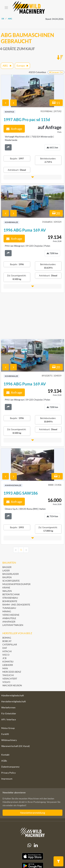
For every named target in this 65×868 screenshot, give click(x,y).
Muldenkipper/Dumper (16, 584)
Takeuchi (8, 675)
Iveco (6, 655)
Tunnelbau (9, 608)
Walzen (7, 591)
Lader (6, 570)
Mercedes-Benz (12, 672)
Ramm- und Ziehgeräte (16, 605)
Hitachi (7, 651)
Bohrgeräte (10, 601)
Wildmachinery (9, 740)
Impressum (7, 779)
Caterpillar (10, 644)
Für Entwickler (9, 713)
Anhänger (9, 622)
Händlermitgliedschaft (13, 695)
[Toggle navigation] (6, 8)
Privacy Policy (8, 773)
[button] (32, 177)
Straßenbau (10, 598)
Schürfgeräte (11, 581)
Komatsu (8, 662)
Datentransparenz (10, 767)
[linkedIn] (36, 845)
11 (56, 103)
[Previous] (16, 550)
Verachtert (10, 679)
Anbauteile (9, 618)
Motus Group (8, 728)
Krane (6, 588)
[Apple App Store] (32, 856)
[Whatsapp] (29, 845)
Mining (7, 611)
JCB (4, 658)
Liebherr (8, 665)
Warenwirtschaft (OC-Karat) (15, 746)
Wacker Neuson (12, 685)
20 (56, 213)
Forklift (5, 734)
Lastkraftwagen (13, 625)
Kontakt (5, 755)
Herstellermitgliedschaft (14, 701)
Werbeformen (8, 707)
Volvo (6, 682)
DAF (5, 648)
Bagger (7, 567)
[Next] (26, 550)
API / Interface (9, 719)
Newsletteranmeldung (33, 813)
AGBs (4, 761)
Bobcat (7, 641)
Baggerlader (11, 574)
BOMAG (7, 638)
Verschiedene (11, 615)
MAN (5, 668)
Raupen (7, 577)
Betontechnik (11, 594)
